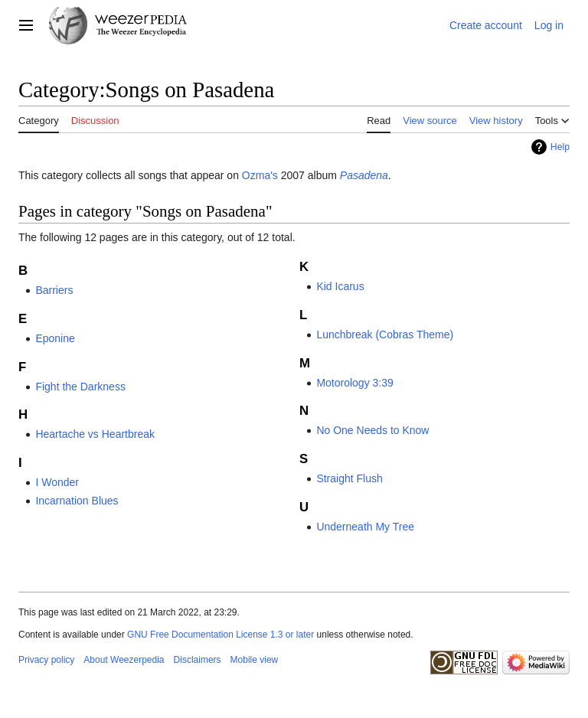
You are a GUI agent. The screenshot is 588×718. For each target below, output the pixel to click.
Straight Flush (349, 478)
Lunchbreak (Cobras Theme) (385, 335)
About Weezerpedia (124, 660)
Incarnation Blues (77, 501)
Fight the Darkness (80, 387)
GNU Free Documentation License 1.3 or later (220, 635)
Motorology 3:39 (354, 383)
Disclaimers (198, 660)
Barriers (54, 290)
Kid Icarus (340, 286)
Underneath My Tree (365, 527)
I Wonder (57, 482)
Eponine (55, 338)
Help (560, 147)
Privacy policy (46, 660)
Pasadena (364, 175)
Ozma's (260, 175)
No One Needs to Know (372, 430)
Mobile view (255, 660)
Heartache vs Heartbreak (95, 434)
